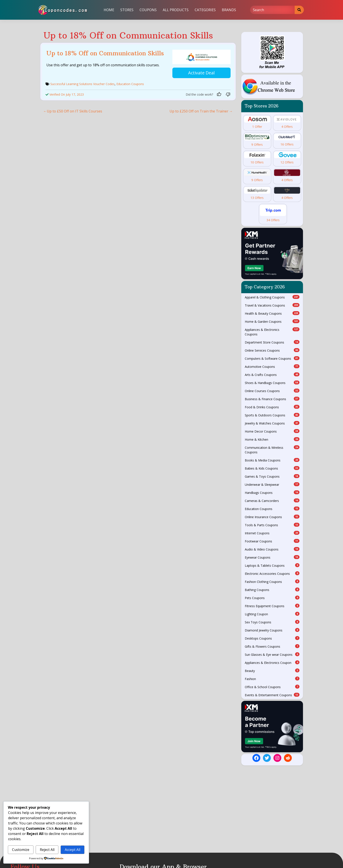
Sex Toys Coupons (272, 622)
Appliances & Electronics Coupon (272, 663)
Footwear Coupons (272, 541)
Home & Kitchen (272, 439)
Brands (229, 10)
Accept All (73, 850)
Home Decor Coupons (272, 431)
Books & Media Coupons (272, 460)
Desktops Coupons (272, 638)
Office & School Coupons (272, 687)
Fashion (272, 679)
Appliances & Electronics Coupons (272, 332)
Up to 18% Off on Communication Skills (105, 53)
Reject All (47, 850)
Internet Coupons (272, 533)
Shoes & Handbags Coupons (272, 383)
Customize (21, 850)
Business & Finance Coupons (272, 399)
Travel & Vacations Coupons (272, 305)
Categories (205, 10)
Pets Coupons (272, 598)
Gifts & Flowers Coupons (272, 646)
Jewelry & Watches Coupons (272, 423)
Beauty (272, 671)
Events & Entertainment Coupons (272, 695)
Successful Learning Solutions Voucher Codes (82, 83)
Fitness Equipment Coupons (272, 606)
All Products (176, 10)
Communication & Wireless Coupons (272, 450)
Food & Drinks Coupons (272, 407)
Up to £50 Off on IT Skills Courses (74, 110)
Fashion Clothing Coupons (272, 582)
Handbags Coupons (272, 493)
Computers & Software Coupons (272, 358)
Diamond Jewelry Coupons (272, 630)
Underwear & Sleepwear (272, 484)
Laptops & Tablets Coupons (272, 565)
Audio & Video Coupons (272, 549)
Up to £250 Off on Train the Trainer (199, 110)
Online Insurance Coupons (272, 517)
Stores (127, 10)
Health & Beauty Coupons (272, 313)
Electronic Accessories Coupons (272, 573)
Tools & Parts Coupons (272, 525)
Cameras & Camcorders (272, 501)
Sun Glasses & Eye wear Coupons (272, 654)
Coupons (148, 10)
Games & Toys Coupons (272, 476)
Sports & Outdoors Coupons (272, 415)
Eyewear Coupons (272, 557)
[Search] (272, 10)
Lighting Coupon (272, 614)
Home (109, 10)
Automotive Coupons (272, 366)
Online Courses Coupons (272, 391)
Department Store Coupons (272, 342)
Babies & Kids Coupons (272, 468)
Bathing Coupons (272, 590)
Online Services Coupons (272, 350)
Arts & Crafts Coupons (272, 375)
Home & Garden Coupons (272, 321)
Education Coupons (130, 83)
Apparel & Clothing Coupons (272, 297)
